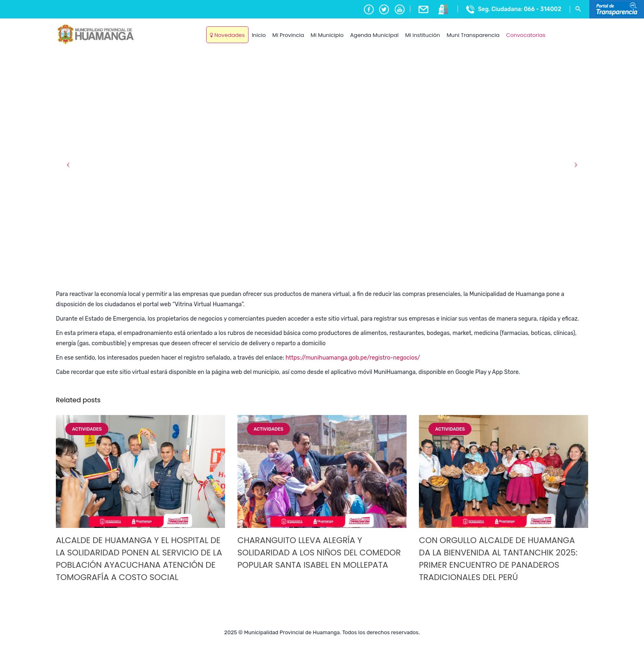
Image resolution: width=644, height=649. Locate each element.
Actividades (87, 429)
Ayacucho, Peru (568, 29)
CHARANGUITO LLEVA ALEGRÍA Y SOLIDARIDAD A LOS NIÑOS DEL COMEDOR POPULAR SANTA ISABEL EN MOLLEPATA (319, 553)
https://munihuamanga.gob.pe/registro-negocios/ (353, 358)
